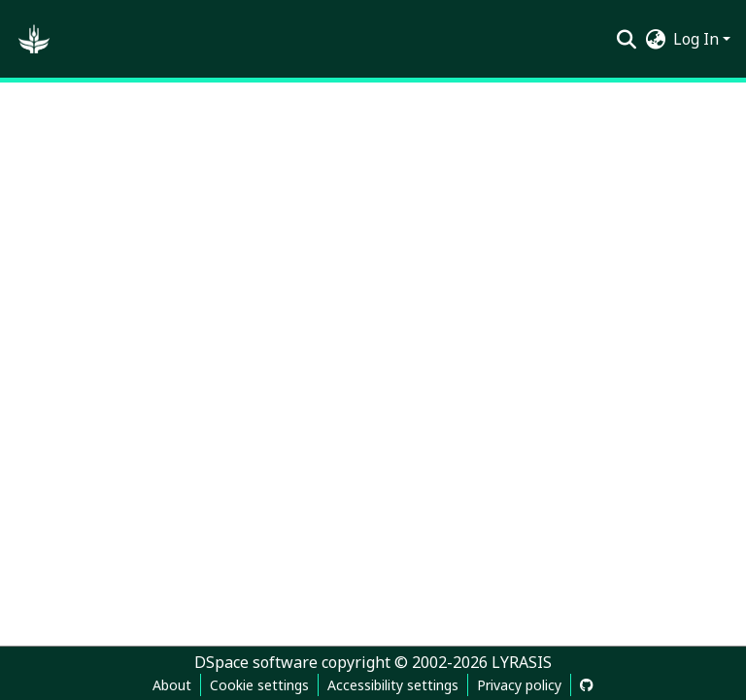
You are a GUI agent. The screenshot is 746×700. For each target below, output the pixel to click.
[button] (34, 39)
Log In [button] (698, 39)
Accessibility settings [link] (393, 685)
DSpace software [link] (256, 662)
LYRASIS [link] (522, 662)
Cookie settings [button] (259, 685)
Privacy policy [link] (519, 685)
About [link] (172, 685)
